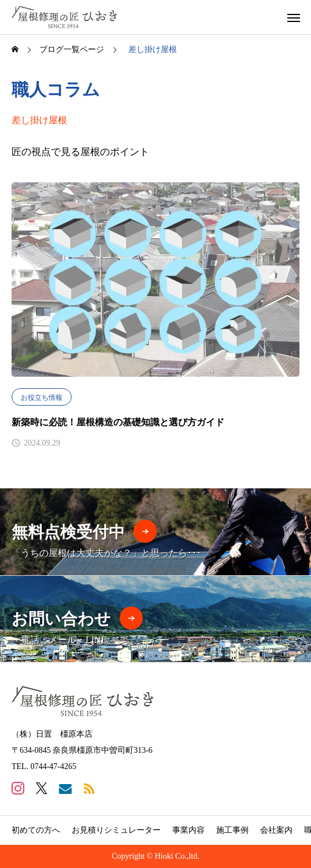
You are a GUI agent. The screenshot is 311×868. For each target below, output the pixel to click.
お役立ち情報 (42, 398)
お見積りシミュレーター (116, 830)
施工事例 (232, 830)
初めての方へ (36, 830)
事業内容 (188, 830)
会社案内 (276, 830)
